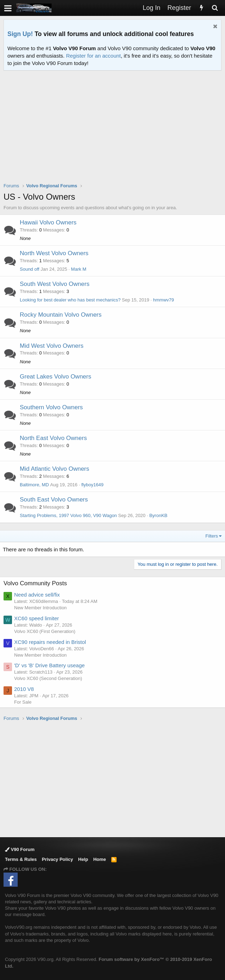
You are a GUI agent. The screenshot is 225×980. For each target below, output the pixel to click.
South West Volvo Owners (55, 284)
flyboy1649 (92, 485)
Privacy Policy (58, 859)
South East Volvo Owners (54, 500)
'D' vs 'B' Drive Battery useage (49, 665)
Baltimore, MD (34, 485)
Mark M (79, 269)
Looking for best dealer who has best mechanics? (70, 300)
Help (83, 859)
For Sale (23, 702)
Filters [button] (212, 536)
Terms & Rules (21, 859)
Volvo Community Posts (35, 583)
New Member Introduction (40, 608)
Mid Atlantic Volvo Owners (55, 469)
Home (100, 859)
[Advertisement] (114, 131)
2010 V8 (24, 689)
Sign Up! (20, 34)
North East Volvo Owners (53, 438)
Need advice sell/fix (37, 595)
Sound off (29, 269)
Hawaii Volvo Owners (48, 222)
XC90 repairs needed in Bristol (50, 642)
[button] (8, 8)
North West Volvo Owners (54, 253)
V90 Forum (20, 849)
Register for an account (93, 56)
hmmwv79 (163, 300)
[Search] (215, 8)
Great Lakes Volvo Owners (55, 377)
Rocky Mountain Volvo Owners (61, 315)
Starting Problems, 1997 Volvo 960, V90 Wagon (68, 515)
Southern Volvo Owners (51, 407)
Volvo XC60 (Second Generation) (48, 678)
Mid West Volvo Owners (52, 346)
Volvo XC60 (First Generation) (45, 631)
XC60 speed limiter (37, 618)
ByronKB (158, 515)
